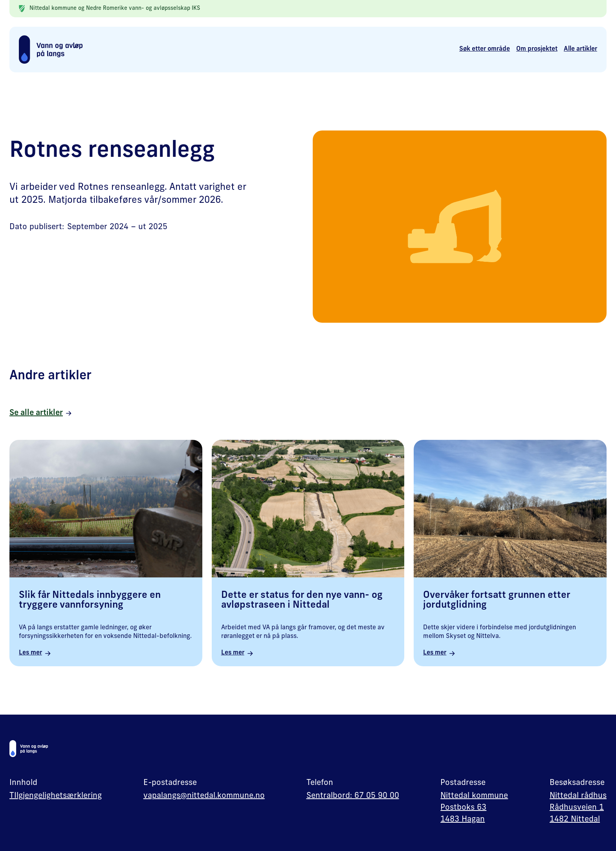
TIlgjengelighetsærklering (56, 796)
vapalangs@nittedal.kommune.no (204, 796)
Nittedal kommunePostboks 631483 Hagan (474, 808)
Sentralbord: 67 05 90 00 (353, 796)
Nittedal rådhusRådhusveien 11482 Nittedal (578, 808)
